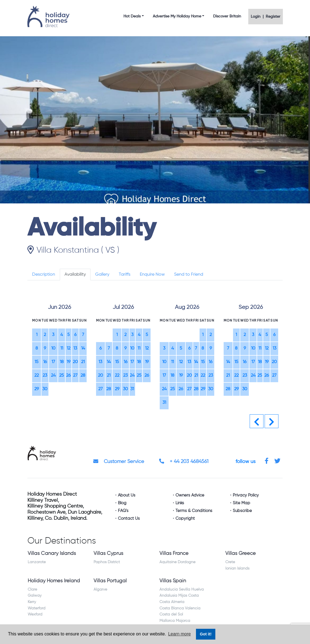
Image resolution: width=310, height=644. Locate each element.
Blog (122, 503)
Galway (35, 596)
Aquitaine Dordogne (177, 562)
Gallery (102, 275)
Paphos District (107, 562)
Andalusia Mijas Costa (179, 596)
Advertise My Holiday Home (177, 16)
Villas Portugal (110, 581)
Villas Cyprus (108, 554)
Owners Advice (190, 495)
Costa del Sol (171, 614)
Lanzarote (37, 562)
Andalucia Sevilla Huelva (182, 589)
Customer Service (119, 462)
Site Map (241, 503)
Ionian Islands (237, 568)
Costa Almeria (172, 602)
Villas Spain (173, 581)
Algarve (100, 589)
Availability (75, 275)
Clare (32, 589)
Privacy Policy (246, 495)
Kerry (32, 602)
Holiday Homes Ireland (54, 581)
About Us (127, 495)
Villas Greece (241, 554)
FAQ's (123, 511)
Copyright (185, 518)
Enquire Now (152, 275)
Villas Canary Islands (52, 554)
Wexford (35, 614)
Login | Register (266, 17)
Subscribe (242, 511)
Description (44, 275)
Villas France (174, 554)
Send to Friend (189, 275)
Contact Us (129, 518)
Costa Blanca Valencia (180, 608)
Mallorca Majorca (175, 621)
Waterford (37, 608)
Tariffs (125, 275)
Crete (230, 562)
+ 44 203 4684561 (184, 462)
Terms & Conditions (194, 511)
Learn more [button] (179, 634)
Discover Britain (227, 16)
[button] (257, 421)
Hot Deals (132, 16)
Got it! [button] (206, 634)
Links (180, 503)
